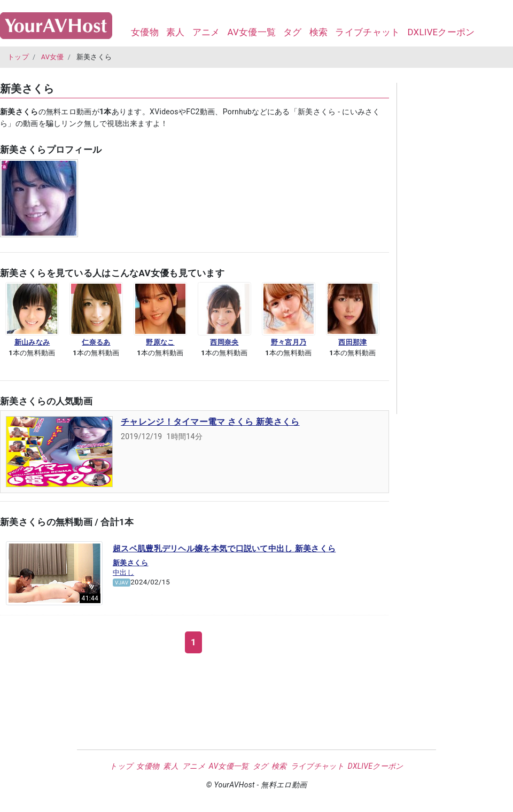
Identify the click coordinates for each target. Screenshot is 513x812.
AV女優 (53, 57)
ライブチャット (367, 32)
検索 (319, 32)
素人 (176, 32)
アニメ (206, 32)
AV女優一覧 (251, 32)
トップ (18, 57)
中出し (123, 572)
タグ (293, 32)
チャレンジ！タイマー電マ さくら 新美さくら (210, 422)
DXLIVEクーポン (441, 32)
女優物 (145, 32)
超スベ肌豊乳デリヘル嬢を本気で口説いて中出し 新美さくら (224, 549)
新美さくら (131, 563)
